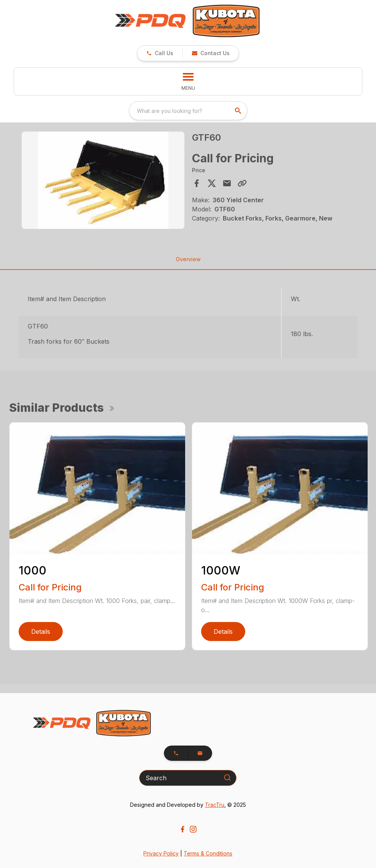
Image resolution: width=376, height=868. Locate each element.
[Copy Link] (242, 183)
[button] (211, 53)
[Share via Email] (227, 183)
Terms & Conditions (208, 853)
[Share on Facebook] (197, 183)
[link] (160, 53)
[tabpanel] (103, 181)
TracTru (215, 805)
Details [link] (41, 632)
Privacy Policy (161, 853)
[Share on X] (212, 183)
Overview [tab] (188, 259)
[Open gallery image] (103, 180)
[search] (239, 111)
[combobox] (188, 111)
